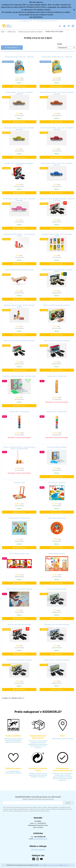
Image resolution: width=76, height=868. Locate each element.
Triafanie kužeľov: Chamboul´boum (19, 518)
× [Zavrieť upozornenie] (74, 10)
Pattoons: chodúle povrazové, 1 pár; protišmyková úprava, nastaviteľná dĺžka (19, 448)
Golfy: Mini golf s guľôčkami (57, 483)
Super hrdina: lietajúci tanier (57, 518)
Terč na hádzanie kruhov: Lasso (19, 554)
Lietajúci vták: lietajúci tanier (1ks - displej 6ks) (19, 57)
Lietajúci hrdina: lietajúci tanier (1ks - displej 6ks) (57, 57)
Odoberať (68, 803)
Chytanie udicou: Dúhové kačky (19, 412)
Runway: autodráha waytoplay (57, 447)
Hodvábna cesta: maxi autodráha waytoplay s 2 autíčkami (19, 164)
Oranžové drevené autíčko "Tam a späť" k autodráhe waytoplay (57, 93)
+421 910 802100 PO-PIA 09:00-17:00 (47, 21)
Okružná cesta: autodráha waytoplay (19, 625)
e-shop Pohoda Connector (53, 865)
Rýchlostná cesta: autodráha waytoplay (57, 625)
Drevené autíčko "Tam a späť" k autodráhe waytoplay (19, 93)
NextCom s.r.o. (66, 865)
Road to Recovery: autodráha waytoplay (19, 589)
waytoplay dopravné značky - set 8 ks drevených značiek (19, 306)
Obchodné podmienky (38, 850)
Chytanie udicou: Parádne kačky (57, 376)
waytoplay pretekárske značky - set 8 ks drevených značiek (19, 235)
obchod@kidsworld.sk (26, 21)
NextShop (42, 865)
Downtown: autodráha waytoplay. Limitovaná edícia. (19, 376)
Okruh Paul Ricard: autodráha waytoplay (57, 341)
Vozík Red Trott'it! (19, 483)
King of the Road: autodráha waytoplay (19, 660)
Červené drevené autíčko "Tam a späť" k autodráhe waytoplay (57, 129)
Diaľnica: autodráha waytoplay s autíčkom (57, 305)
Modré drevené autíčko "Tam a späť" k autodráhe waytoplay (57, 164)
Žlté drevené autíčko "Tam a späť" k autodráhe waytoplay (19, 129)
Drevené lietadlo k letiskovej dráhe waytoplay (19, 270)
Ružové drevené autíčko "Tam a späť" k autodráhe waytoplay (19, 200)
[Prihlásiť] (64, 26)
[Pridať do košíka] (19, 86)
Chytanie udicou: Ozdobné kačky (57, 412)
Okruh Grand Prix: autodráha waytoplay (57, 660)
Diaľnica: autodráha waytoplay (57, 589)
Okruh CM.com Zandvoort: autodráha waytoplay (19, 341)
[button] (60, 26)
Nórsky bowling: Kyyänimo (57, 554)
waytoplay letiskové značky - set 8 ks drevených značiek (57, 235)
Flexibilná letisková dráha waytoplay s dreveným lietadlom (57, 270)
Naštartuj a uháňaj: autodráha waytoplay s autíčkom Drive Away (57, 200)
